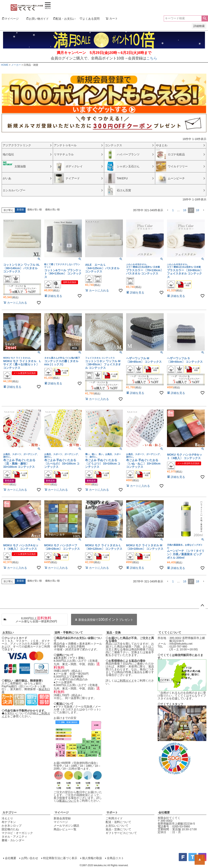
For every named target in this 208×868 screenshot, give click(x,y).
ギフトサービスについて (121, 833)
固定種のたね (10, 829)
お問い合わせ (30, 858)
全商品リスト (115, 858)
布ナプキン (9, 822)
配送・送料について (118, 822)
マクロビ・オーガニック (17, 833)
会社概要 (164, 812)
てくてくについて (170, 632)
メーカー (16, 65)
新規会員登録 (62, 818)
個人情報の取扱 (92, 858)
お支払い (8, 632)
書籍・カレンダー (13, 840)
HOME (5, 65)
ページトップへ (202, 606)
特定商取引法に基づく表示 (60, 858)
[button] (168, 210)
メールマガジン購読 (66, 826)
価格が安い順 (35, 210)
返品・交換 (114, 632)
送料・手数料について (69, 632)
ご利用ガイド (126, 681)
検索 (205, 18)
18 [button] (197, 210)
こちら (152, 58)
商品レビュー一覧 (65, 829)
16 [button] (185, 210)
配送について (68, 801)
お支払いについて (117, 826)
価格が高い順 (52, 210)
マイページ (62, 812)
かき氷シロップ (12, 826)
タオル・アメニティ (14, 837)
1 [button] (173, 210)
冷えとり (7, 818)
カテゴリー (10, 812)
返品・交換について (118, 829)
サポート (112, 812)
